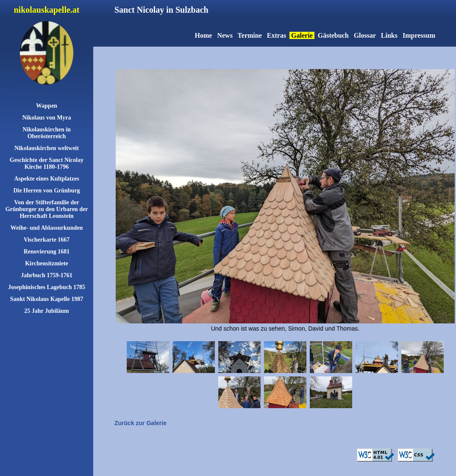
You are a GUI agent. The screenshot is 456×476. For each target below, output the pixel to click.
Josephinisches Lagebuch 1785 (47, 287)
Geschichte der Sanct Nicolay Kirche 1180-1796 (47, 163)
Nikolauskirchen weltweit (47, 148)
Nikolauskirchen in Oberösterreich (47, 133)
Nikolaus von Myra (46, 118)
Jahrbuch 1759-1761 (47, 275)
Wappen (47, 106)
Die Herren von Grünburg (46, 191)
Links (389, 35)
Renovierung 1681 (47, 252)
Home (204, 35)
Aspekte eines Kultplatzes (46, 179)
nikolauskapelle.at (46, 10)
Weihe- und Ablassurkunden (47, 228)
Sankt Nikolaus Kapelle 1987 (47, 299)
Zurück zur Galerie (140, 423)
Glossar (365, 35)
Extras (277, 35)
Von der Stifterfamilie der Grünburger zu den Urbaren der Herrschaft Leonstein (47, 209)
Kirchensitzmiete (47, 263)
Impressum (419, 35)
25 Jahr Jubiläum (47, 311)
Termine (250, 35)
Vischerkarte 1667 (47, 240)
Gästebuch (333, 35)
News (225, 35)
